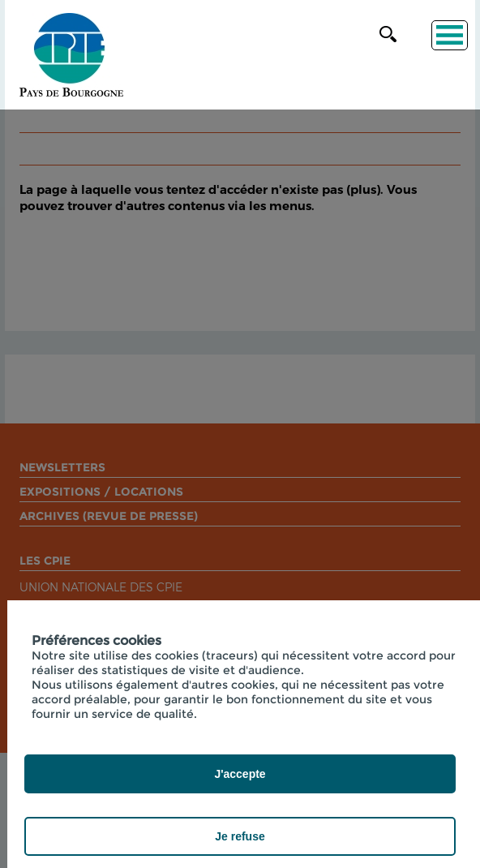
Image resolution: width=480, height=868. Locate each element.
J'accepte (240, 774)
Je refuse (240, 836)
